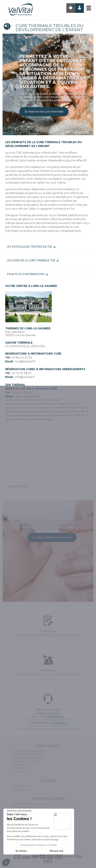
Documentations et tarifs (29, 751)
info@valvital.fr (25, 377)
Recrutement (22, 786)
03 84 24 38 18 (21, 393)
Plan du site (21, 772)
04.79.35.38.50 (58, 723)
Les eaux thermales (26, 761)
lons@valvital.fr (25, 361)
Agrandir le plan (18, 486)
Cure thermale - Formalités (30, 755)
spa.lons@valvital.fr (28, 396)
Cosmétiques (22, 765)
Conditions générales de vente (32, 804)
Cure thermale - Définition (29, 758)
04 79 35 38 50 (21, 373)
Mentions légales (24, 807)
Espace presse (22, 790)
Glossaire (19, 768)
